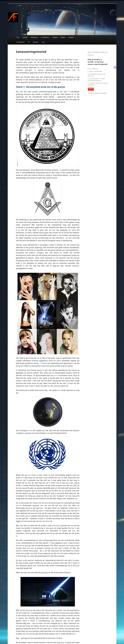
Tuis (18, 37)
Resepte (36, 42)
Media (63, 37)
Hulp (43, 42)
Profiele (71, 37)
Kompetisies (21, 42)
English (25, 37)
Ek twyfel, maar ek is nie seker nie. (97, 75)
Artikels (55, 37)
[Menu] (115, 67)
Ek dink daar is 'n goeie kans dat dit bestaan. (96, 80)
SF (29, 42)
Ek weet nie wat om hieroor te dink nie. (98, 84)
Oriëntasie (34, 37)
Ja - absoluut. (93, 69)
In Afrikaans (45, 37)
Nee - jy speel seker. (95, 71)
